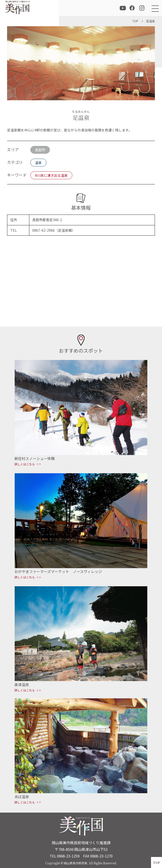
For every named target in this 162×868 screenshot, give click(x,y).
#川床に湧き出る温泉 (51, 175)
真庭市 (40, 150)
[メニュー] (154, 8)
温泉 (38, 163)
